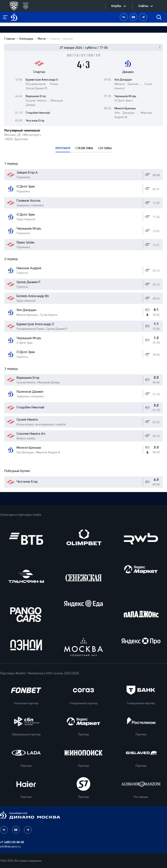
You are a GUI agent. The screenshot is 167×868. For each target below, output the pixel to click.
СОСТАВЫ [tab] (105, 148)
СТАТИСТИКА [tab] (84, 148)
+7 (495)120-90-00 (12, 842)
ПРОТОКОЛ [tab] (63, 148)
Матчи (42, 39)
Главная (10, 39)
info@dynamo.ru (10, 847)
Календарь (26, 39)
